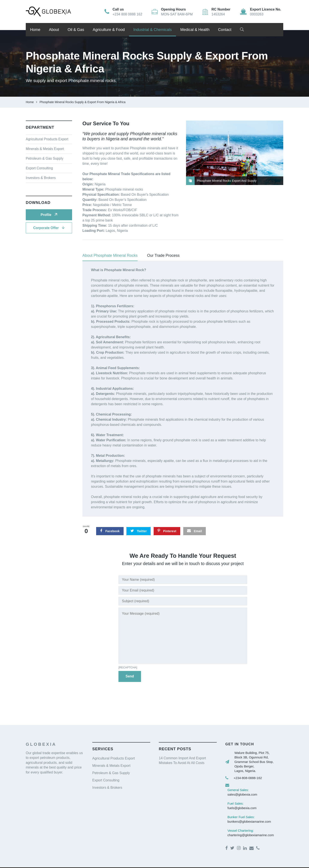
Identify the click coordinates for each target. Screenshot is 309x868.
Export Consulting (39, 168)
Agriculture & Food (109, 30)
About (54, 30)
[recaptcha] (128, 667)
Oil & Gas (76, 30)
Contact (225, 30)
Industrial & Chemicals (152, 30)
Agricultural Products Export (47, 139)
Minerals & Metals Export (45, 149)
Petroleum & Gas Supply (45, 158)
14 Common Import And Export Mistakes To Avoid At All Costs (182, 760)
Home (35, 30)
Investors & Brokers (41, 178)
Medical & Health (195, 30)
